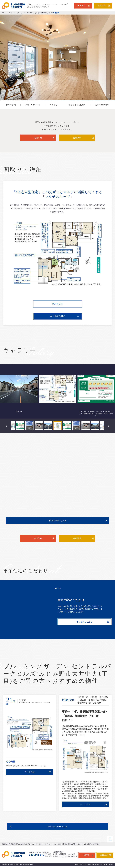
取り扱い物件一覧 (71, 856)
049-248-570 (37, 855)
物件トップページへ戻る (39, 827)
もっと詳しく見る (93, 622)
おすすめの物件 (102, 105)
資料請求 (104, 6)
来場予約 (84, 6)
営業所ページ (58, 856)
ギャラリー (55, 105)
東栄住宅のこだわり (77, 105)
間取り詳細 (11, 105)
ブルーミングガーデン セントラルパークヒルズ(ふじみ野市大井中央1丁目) (26, 13)
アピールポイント (33, 105)
